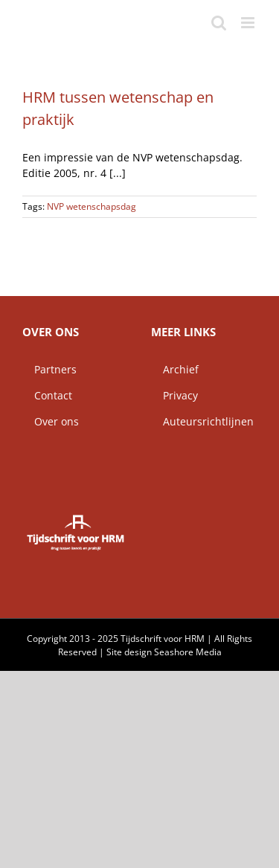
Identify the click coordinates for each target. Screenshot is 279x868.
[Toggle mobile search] (219, 23)
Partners (49, 369)
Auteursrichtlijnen (202, 421)
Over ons (51, 421)
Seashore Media (188, 652)
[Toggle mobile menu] (249, 23)
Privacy (174, 395)
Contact (47, 395)
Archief (175, 369)
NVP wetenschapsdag (92, 206)
